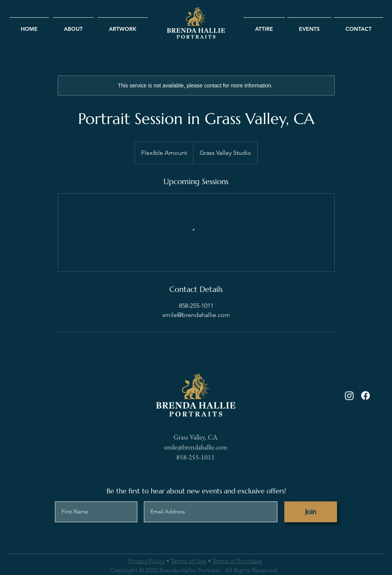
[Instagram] (349, 396)
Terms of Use (188, 561)
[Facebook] (365, 396)
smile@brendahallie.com (196, 447)
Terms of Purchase (237, 561)
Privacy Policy (147, 561)
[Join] (311, 512)
